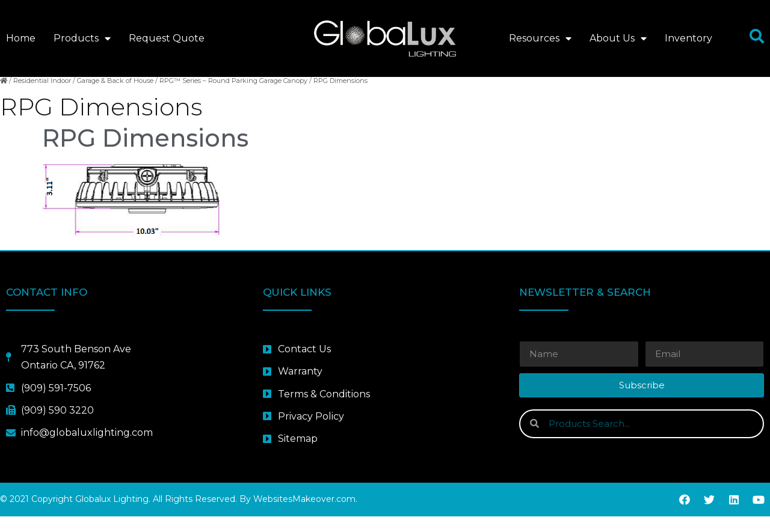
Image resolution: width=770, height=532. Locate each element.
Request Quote (167, 38)
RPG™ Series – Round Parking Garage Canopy (233, 96)
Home (21, 38)
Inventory (688, 38)
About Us (618, 38)
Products (82, 38)
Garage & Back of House (115, 96)
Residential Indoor (42, 96)
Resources (540, 38)
